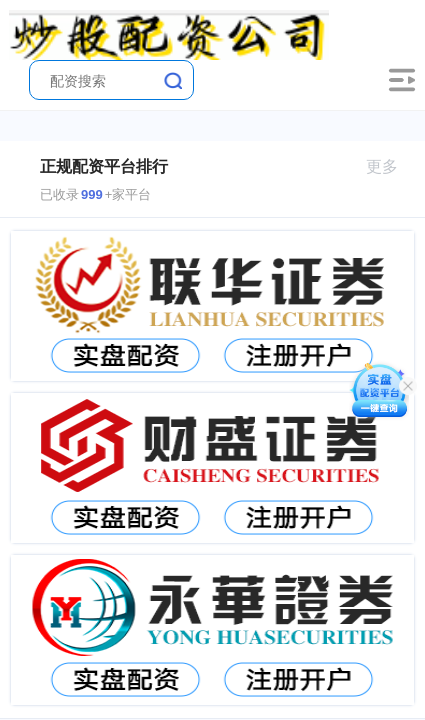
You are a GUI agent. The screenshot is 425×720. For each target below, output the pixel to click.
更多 (390, 166)
